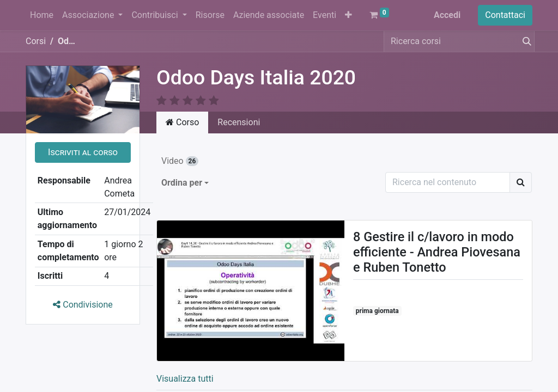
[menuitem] (42, 15)
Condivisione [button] (83, 305)
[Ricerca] (521, 182)
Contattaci (505, 15)
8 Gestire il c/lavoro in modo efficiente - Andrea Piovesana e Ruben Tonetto (437, 252)
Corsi (36, 41)
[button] (348, 15)
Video (180, 161)
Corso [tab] (182, 122)
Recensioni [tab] (239, 122)
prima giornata (377, 311)
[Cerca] (525, 41)
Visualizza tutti (185, 379)
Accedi (447, 15)
